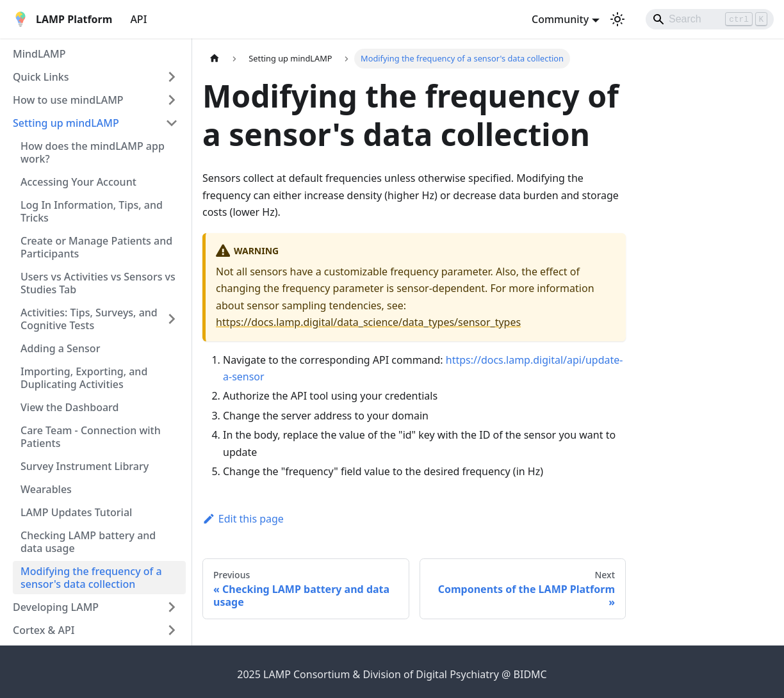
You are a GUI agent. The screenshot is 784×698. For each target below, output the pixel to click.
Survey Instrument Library (85, 466)
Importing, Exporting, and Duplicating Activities (84, 378)
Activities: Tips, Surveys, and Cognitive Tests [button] (89, 319)
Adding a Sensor (60, 348)
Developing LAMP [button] (56, 607)
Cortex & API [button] (44, 630)
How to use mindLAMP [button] (68, 100)
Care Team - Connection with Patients (91, 437)
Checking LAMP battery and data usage (88, 542)
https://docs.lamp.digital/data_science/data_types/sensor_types (368, 322)
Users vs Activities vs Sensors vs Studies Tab (98, 283)
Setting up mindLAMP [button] (66, 123)
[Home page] (215, 59)
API (138, 19)
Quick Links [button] (41, 77)
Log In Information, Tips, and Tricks (92, 211)
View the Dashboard (69, 407)
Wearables (46, 489)
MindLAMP (39, 54)
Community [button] (560, 19)
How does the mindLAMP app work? (93, 152)
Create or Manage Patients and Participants (96, 247)
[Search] (710, 19)
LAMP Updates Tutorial (76, 512)
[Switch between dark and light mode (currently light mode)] (617, 19)
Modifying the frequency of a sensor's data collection (91, 578)
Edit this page (243, 519)
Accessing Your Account (78, 182)
